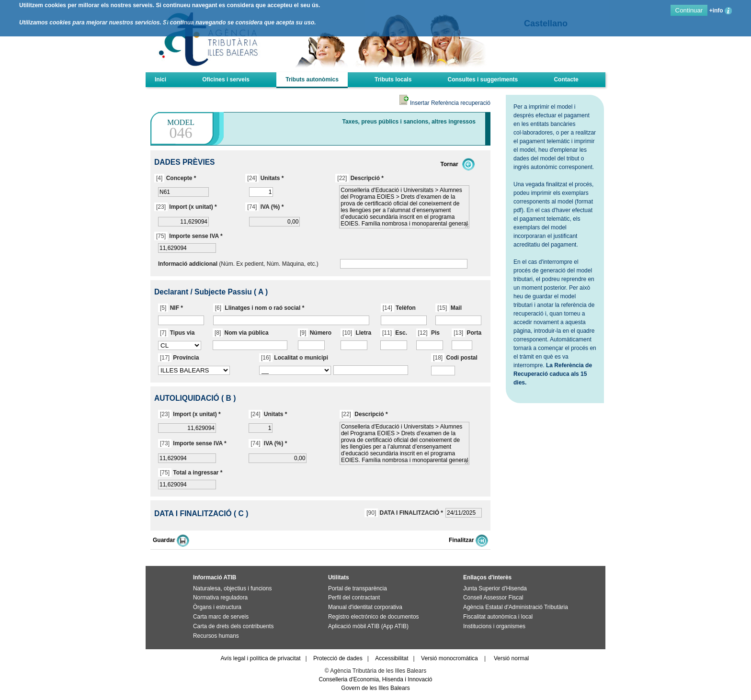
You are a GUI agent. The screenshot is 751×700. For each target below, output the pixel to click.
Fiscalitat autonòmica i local (498, 617)
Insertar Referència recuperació (445, 103)
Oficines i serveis (226, 79)
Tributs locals (393, 79)
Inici (160, 79)
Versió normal (511, 658)
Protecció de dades (338, 658)
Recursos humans (216, 636)
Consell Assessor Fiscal (493, 598)
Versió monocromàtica (449, 658)
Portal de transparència (358, 588)
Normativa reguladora (220, 598)
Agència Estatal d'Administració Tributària (516, 607)
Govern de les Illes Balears (375, 688)
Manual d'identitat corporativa (365, 607)
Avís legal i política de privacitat (260, 658)
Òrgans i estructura (217, 607)
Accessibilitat (392, 658)
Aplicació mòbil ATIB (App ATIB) (368, 626)
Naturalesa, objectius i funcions (232, 588)
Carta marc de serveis (221, 617)
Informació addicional (188, 264)
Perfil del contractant (354, 598)
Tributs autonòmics (312, 79)
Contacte (566, 79)
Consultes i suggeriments (483, 79)
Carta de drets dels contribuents (233, 626)
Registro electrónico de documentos (373, 617)
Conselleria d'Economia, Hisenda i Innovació (375, 679)
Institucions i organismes (494, 626)
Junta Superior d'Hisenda (495, 588)
